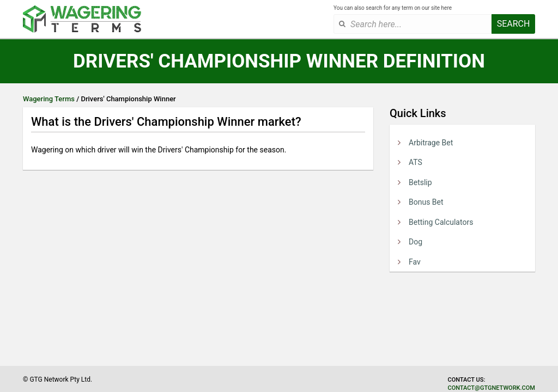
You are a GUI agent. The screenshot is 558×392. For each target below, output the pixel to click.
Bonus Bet (426, 202)
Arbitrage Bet (431, 143)
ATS (416, 162)
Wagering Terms (49, 99)
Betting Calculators (441, 222)
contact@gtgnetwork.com (492, 388)
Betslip (420, 182)
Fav (415, 262)
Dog (416, 242)
